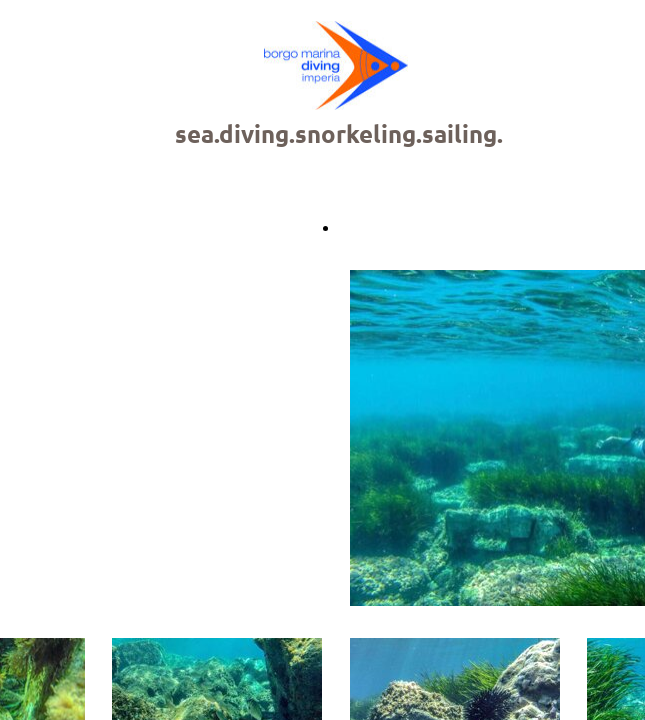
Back (355, 227)
